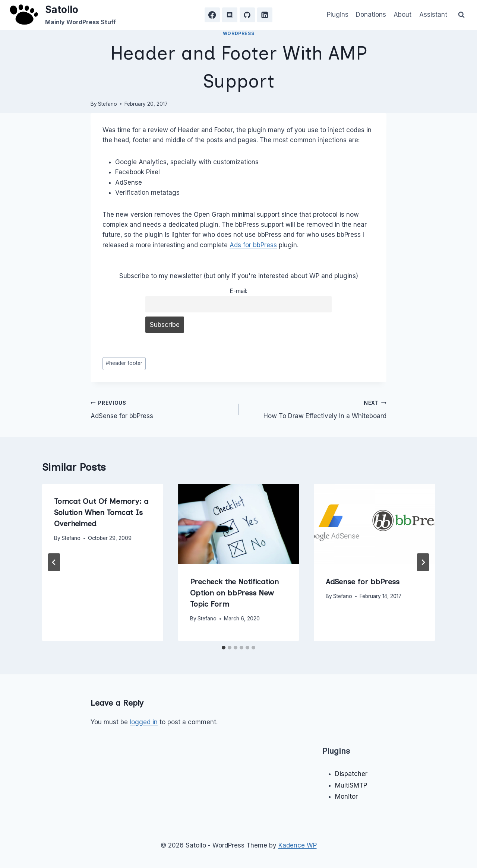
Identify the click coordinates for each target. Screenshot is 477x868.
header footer (124, 363)
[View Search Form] (461, 15)
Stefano (108, 104)
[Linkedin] (265, 15)
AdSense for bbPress (161, 409)
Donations (371, 15)
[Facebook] (212, 15)
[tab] (224, 648)
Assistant (433, 15)
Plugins (338, 15)
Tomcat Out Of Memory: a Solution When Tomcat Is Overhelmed (101, 512)
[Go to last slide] (54, 562)
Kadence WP (298, 845)
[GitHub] (247, 15)
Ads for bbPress (253, 245)
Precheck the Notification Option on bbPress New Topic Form (234, 593)
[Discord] (230, 15)
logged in (144, 722)
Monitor (346, 797)
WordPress (238, 33)
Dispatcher (351, 774)
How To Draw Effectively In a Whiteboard (316, 409)
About (402, 15)
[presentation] (239, 524)
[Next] (423, 562)
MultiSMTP (351, 785)
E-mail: (238, 291)
